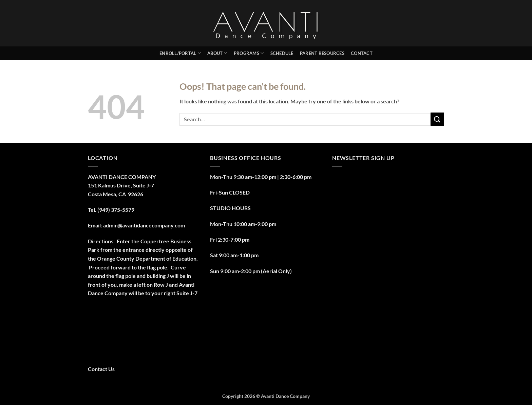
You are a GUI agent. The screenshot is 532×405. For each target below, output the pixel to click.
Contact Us (101, 369)
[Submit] (437, 119)
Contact (362, 53)
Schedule (282, 53)
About (217, 53)
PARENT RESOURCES (322, 53)
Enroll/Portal (180, 53)
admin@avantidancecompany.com (144, 225)
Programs (249, 53)
